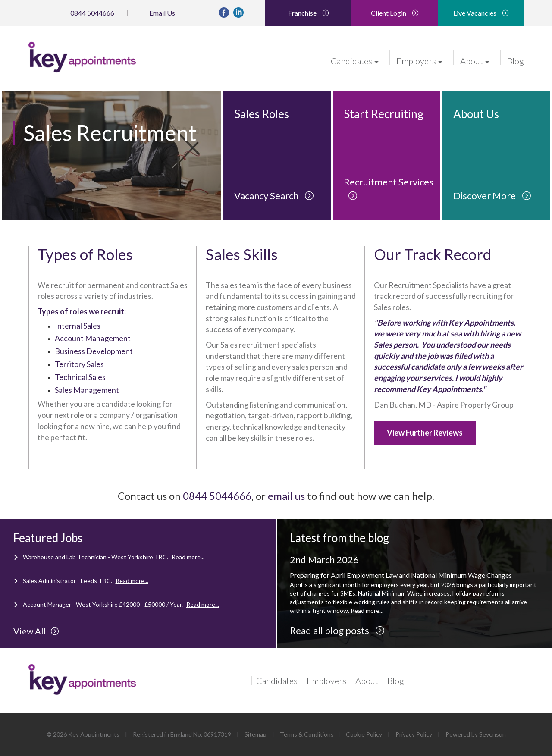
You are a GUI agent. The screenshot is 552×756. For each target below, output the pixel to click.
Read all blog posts (337, 630)
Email (162, 13)
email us (286, 496)
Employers (419, 60)
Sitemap (256, 734)
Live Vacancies (481, 13)
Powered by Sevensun (476, 734)
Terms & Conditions (307, 734)
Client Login (395, 13)
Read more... (188, 557)
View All (36, 631)
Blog (516, 60)
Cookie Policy (364, 734)
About (475, 60)
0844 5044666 (92, 13)
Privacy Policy (414, 734)
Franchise (309, 13)
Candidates (355, 60)
